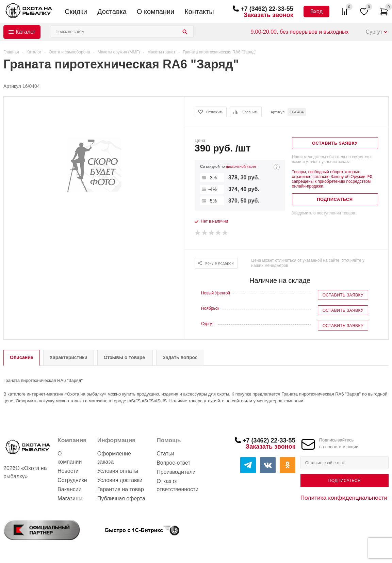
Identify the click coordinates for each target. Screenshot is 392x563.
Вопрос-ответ (173, 463)
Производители (176, 472)
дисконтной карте (241, 166)
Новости (68, 471)
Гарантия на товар (121, 489)
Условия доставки (120, 480)
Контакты (199, 12)
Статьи (165, 454)
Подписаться (345, 481)
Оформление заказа (114, 458)
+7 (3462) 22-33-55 (267, 9)
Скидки (76, 12)
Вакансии (70, 489)
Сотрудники (72, 480)
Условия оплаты (118, 471)
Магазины (70, 498)
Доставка (112, 12)
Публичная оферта (121, 498)
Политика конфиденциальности (344, 498)
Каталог (26, 32)
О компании (156, 12)
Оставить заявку (343, 295)
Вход (316, 11)
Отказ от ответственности (177, 485)
